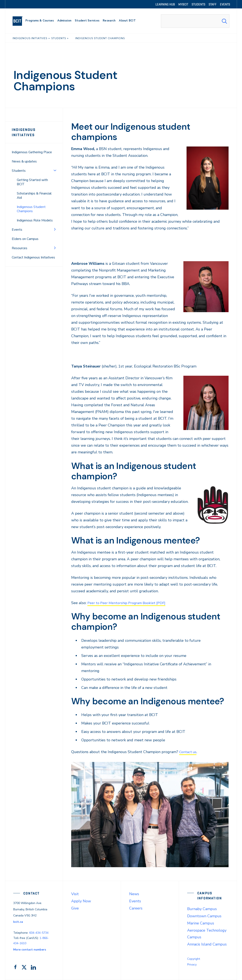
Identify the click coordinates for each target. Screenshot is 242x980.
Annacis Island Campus (207, 944)
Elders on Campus (25, 239)
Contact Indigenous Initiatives (33, 257)
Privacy (192, 965)
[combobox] (195, 21)
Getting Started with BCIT (32, 182)
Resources (20, 248)
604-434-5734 (39, 933)
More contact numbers (30, 950)
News (134, 894)
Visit (75, 894)
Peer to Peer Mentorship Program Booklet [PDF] (130, 603)
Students (19, 171)
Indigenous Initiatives (24, 132)
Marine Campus (201, 923)
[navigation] (19, 21)
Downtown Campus (204, 916)
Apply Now (81, 901)
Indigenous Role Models (35, 220)
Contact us (188, 752)
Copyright (194, 959)
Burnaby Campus (202, 909)
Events (17, 230)
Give (75, 908)
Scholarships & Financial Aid (34, 196)
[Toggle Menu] (55, 170)
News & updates (24, 161)
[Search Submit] (224, 21)
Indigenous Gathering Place (32, 152)
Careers (136, 908)
